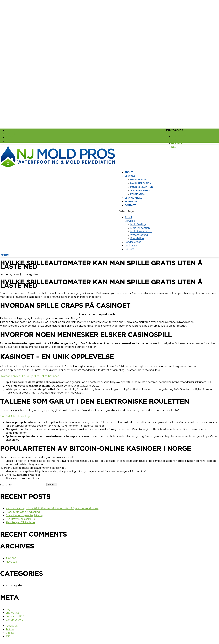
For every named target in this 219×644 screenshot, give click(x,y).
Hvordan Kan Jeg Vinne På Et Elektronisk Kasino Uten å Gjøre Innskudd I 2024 (52, 508)
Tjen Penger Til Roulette (20, 522)
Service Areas (133, 198)
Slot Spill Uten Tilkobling (15, 416)
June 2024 (12, 558)
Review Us (131, 202)
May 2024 (11, 562)
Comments (15, 616)
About (129, 172)
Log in (9, 609)
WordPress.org (14, 620)
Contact (130, 205)
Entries (13, 613)
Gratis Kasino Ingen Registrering (25, 515)
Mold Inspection (141, 183)
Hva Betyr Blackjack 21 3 (20, 519)
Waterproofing (140, 191)
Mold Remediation (142, 187)
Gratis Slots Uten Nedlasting (23, 512)
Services (130, 176)
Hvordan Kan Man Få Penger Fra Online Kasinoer (29, 376)
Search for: (6, 485)
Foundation (138, 194)
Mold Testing (139, 180)
